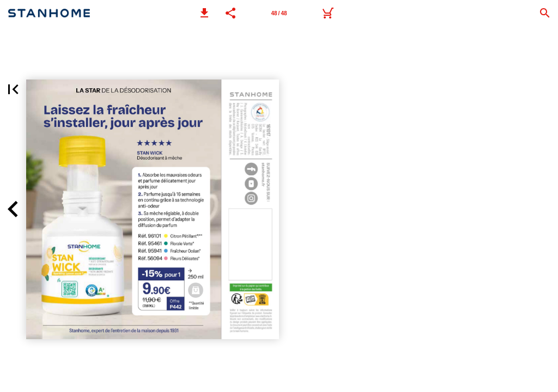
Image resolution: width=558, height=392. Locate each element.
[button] (204, 13)
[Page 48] (279, 13)
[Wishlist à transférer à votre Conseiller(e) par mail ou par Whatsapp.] (327, 13)
